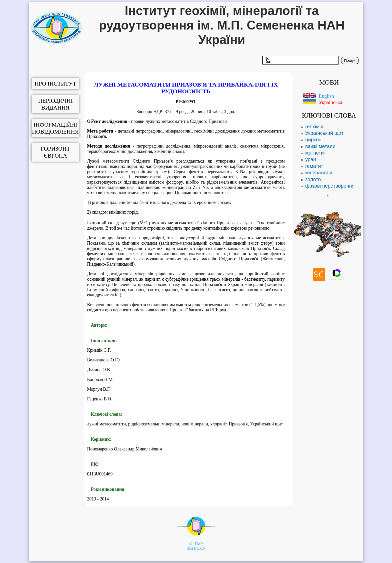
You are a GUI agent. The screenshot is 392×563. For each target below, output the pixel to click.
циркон (313, 140)
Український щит (324, 133)
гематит (314, 166)
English (326, 96)
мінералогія (319, 173)
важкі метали (320, 146)
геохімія (314, 127)
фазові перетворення (330, 186)
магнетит (316, 153)
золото (313, 179)
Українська (330, 102)
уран (311, 159)
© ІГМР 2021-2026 (196, 546)
